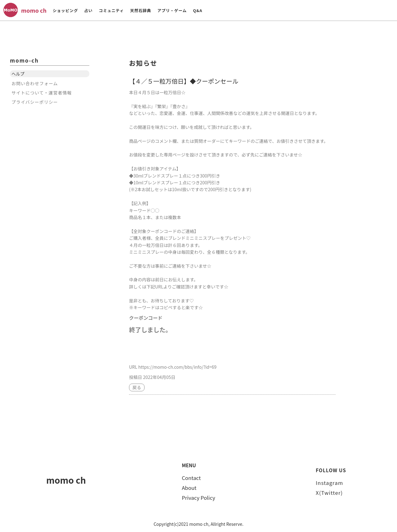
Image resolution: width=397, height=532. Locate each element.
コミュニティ (112, 10)
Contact (191, 478)
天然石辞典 (141, 10)
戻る (137, 387)
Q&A (198, 10)
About (189, 488)
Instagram (329, 483)
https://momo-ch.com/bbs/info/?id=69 (177, 367)
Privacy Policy (198, 498)
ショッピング (65, 10)
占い (88, 10)
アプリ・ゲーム (172, 10)
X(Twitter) (329, 493)
